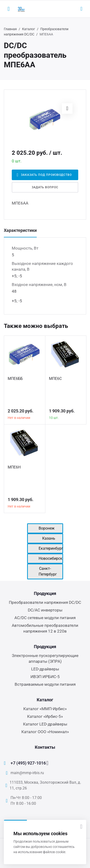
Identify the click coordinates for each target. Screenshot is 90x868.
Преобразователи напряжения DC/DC (45, 602)
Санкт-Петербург (48, 571)
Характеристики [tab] (20, 230)
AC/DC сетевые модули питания (45, 618)
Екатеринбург (51, 548)
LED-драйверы (45, 669)
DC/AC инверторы (45, 610)
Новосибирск (51, 558)
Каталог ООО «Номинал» (45, 732)
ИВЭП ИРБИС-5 (45, 677)
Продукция (45, 593)
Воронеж (47, 528)
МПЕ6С (55, 379)
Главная (10, 29)
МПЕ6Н (14, 467)
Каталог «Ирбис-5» (45, 716)
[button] (67, 108)
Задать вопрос (45, 187)
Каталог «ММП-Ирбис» (45, 709)
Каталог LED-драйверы (45, 724)
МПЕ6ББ (15, 379)
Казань (49, 538)
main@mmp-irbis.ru (27, 773)
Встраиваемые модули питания (45, 684)
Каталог (29, 29)
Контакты (45, 747)
